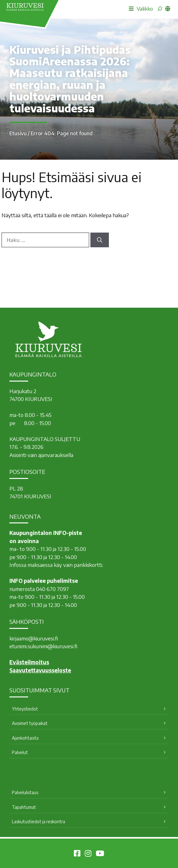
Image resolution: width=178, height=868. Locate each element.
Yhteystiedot (25, 709)
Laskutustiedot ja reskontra (38, 822)
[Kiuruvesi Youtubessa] (100, 854)
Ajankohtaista (25, 738)
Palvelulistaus (25, 792)
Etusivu (18, 133)
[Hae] (100, 240)
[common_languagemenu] (168, 8)
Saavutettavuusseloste (40, 670)
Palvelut (20, 752)
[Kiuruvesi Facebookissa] (77, 854)
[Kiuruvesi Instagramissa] (88, 854)
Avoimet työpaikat (30, 723)
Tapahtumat (24, 807)
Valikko (141, 8)
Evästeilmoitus (29, 662)
